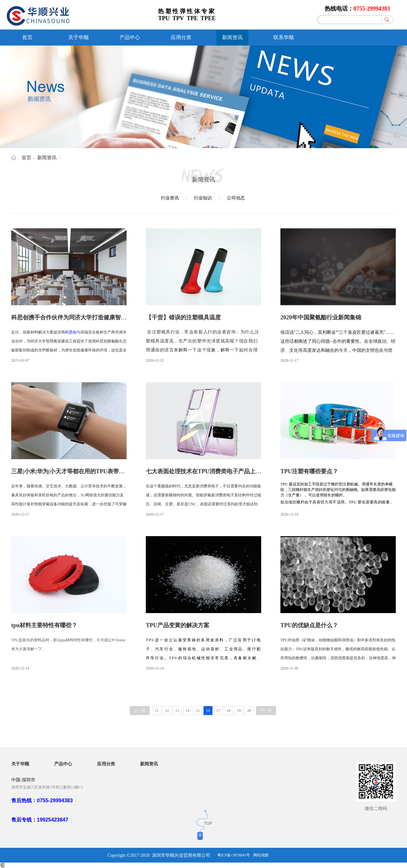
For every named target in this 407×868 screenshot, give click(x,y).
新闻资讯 (47, 158)
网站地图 (261, 855)
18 (228, 711)
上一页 (140, 711)
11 (157, 711)
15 (198, 711)
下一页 (266, 711)
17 (218, 711)
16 (208, 711)
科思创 (71, 332)
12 (167, 711)
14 (187, 711)
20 (249, 711)
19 (239, 711)
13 (177, 711)
